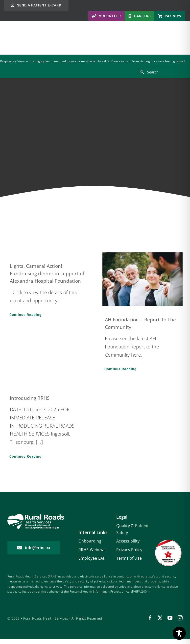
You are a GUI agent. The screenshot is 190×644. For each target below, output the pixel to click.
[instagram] (180, 618)
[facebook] (150, 618)
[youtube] (170, 618)
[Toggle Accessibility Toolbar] (179, 633)
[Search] (142, 72)
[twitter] (160, 618)
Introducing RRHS (30, 398)
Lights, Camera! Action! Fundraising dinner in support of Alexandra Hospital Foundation (47, 273)
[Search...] (164, 72)
